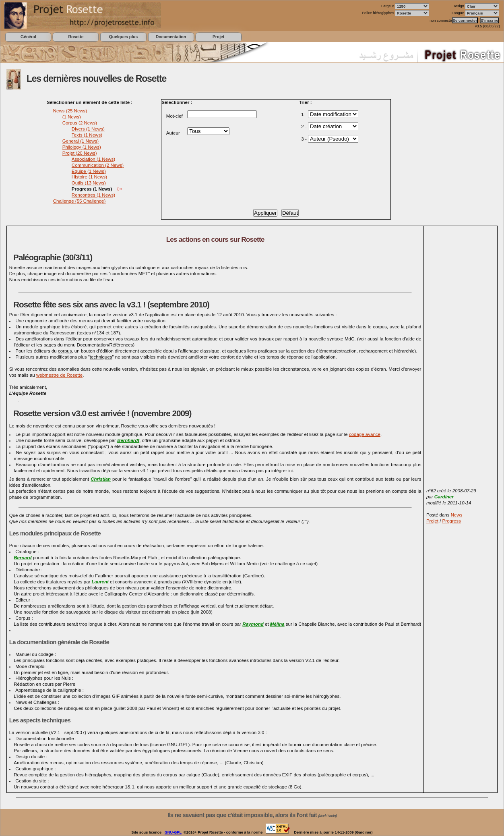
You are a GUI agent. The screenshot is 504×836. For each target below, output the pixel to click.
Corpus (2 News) (80, 123)
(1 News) (72, 117)
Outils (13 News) (89, 183)
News (457, 515)
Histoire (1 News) (89, 177)
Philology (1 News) (82, 147)
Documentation (171, 37)
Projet (218, 37)
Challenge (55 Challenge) (80, 201)
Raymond (253, 624)
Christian (101, 479)
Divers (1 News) (88, 129)
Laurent (100, 582)
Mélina (277, 624)
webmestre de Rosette (59, 375)
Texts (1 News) (87, 135)
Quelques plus (123, 37)
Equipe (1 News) (89, 171)
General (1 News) (81, 141)
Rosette (76, 37)
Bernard (23, 558)
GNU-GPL (173, 832)
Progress (452, 521)
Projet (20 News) (80, 153)
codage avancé (365, 434)
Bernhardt (128, 440)
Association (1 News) (93, 159)
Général (28, 37)
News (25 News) (70, 111)
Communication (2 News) (98, 165)
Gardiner (444, 497)
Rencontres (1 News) (93, 195)
